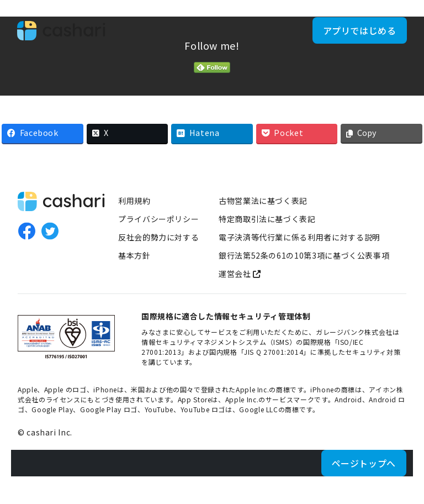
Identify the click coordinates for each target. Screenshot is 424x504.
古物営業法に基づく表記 (263, 201)
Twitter (50, 231)
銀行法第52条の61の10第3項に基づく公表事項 (304, 255)
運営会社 (240, 274)
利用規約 (134, 201)
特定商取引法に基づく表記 (267, 219)
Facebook (26, 231)
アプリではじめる (355, 35)
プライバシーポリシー (158, 219)
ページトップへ (364, 463)
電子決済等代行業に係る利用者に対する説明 (300, 237)
